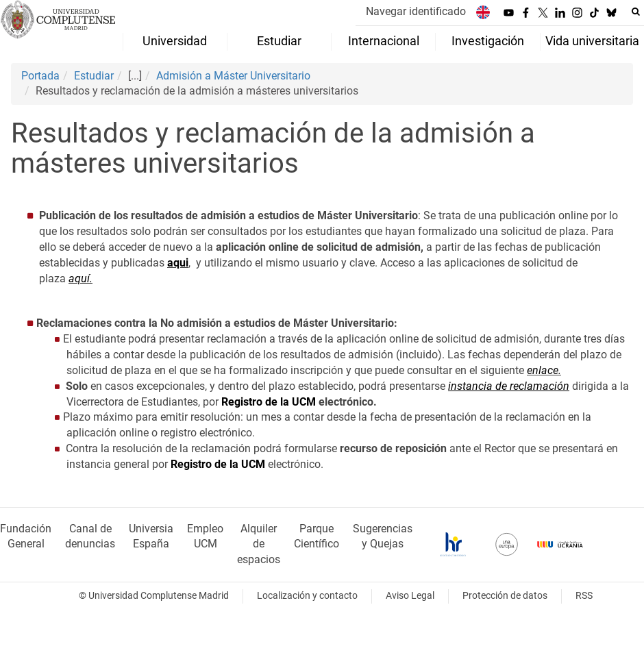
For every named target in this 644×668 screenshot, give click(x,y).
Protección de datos (505, 596)
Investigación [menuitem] (488, 41)
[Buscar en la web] (636, 12)
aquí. (80, 279)
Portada (40, 76)
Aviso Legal (410, 596)
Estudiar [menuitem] (279, 41)
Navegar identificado (416, 11)
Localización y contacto (307, 596)
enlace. (544, 370)
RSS (584, 596)
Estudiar (94, 76)
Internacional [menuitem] (384, 41)
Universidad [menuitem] (175, 41)
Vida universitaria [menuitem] (592, 41)
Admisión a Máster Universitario (233, 76)
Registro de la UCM (269, 402)
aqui (178, 263)
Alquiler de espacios (259, 544)
